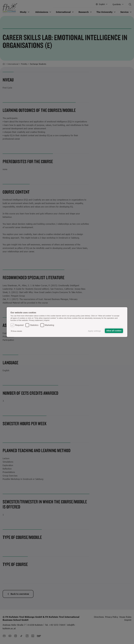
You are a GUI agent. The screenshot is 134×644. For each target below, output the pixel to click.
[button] (17, 331)
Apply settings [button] (94, 331)
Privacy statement (36, 320)
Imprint (47, 320)
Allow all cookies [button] (114, 331)
